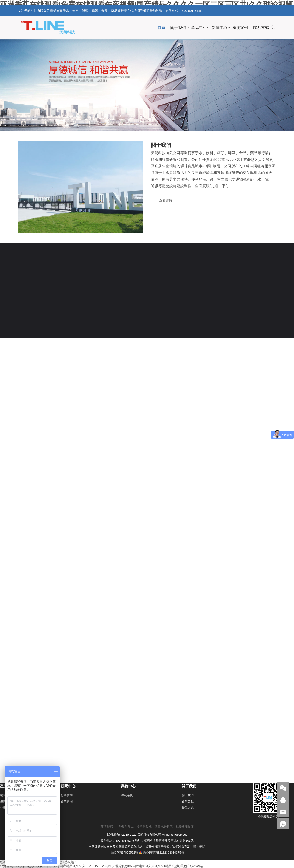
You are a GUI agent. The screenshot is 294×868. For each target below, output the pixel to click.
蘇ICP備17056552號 (125, 852)
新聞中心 (220, 28)
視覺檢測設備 (185, 827)
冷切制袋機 (144, 827)
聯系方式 (261, 28)
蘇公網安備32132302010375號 (161, 852)
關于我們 (178, 28)
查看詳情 (166, 200)
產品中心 (199, 28)
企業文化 (188, 801)
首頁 (161, 28)
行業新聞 (67, 795)
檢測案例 (240, 28)
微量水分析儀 (164, 827)
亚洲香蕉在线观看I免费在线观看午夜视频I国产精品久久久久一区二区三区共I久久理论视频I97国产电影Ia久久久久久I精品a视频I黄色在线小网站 (102, 866)
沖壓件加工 (126, 827)
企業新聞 (67, 801)
